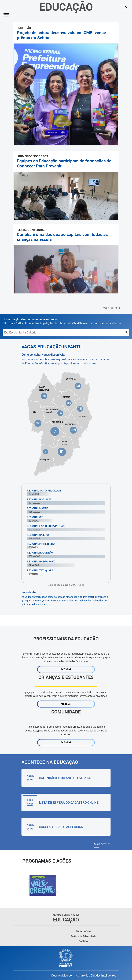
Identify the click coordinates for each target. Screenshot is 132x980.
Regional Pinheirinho (41, 544)
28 (44, 396)
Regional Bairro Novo (41, 561)
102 (60, 413)
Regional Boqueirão (40, 553)
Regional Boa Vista (39, 499)
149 (80, 409)
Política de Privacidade (83, 936)
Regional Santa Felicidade (44, 491)
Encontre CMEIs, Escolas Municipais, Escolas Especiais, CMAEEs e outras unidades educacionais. (63, 321)
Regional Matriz (37, 508)
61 (62, 452)
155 (69, 403)
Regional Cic (35, 517)
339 (73, 430)
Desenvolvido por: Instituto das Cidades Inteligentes (84, 975)
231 (78, 386)
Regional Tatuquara (40, 570)
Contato (83, 941)
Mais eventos (102, 844)
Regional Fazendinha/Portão (46, 526)
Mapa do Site (83, 931)
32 (38, 423)
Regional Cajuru (38, 535)
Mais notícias (111, 308)
